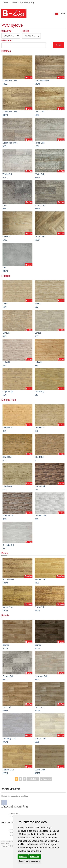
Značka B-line (15, 814)
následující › (33, 779)
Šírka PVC (6, 31)
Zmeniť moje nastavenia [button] (29, 861)
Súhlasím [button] (23, 857)
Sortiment (14, 3)
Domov (5, 3)
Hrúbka (25, 31)
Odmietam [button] (35, 857)
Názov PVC (7, 40)
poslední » (46, 779)
